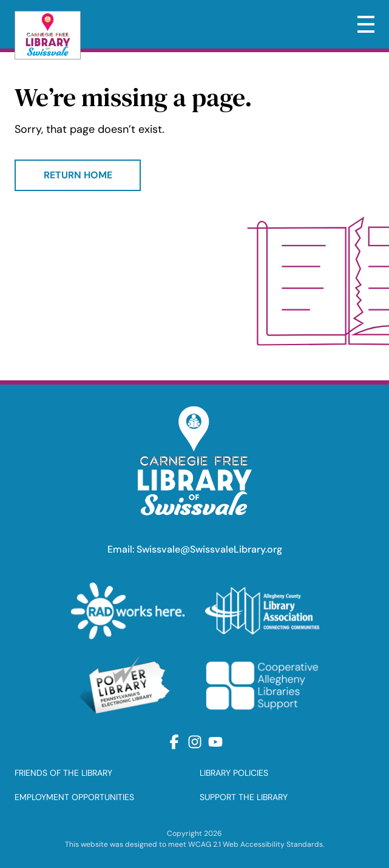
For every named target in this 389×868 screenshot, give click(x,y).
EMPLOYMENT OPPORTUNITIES (74, 797)
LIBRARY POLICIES (234, 773)
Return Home (78, 175)
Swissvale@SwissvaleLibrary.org (209, 549)
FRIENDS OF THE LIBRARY (63, 773)
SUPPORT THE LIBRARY (244, 797)
